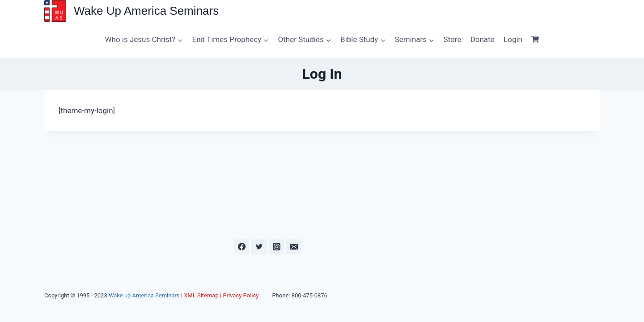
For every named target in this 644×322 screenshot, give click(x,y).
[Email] (294, 247)
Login (513, 39)
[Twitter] (259, 247)
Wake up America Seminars (144, 295)
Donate (483, 39)
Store (452, 39)
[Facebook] (241, 247)
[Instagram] (276, 247)
